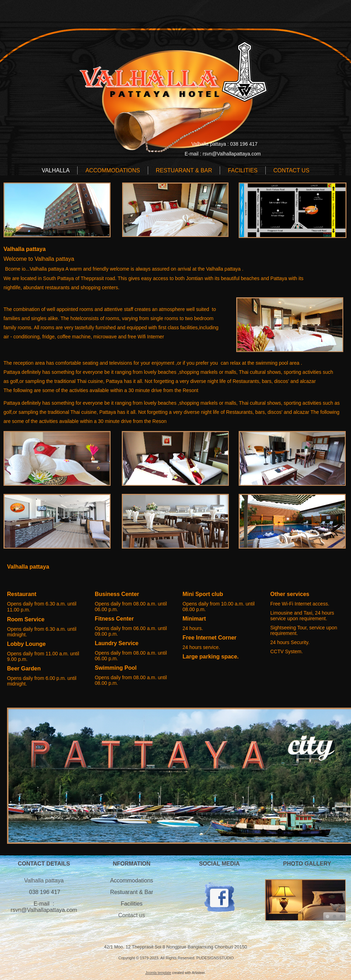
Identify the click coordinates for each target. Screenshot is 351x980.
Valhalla (56, 170)
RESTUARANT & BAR (184, 170)
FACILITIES (243, 170)
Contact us (132, 915)
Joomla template (158, 973)
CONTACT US (292, 170)
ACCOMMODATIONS (112, 170)
